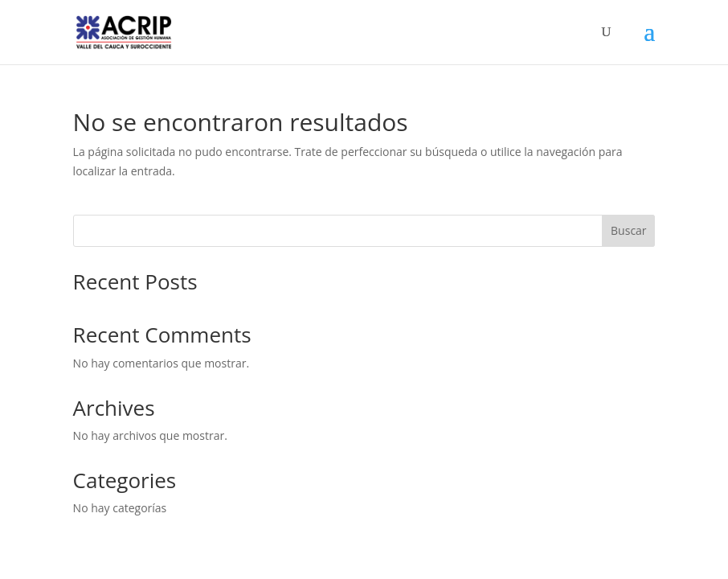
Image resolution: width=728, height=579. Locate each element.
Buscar (629, 230)
